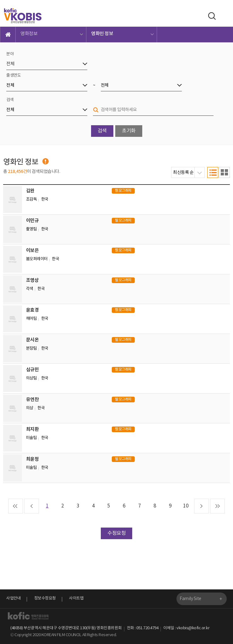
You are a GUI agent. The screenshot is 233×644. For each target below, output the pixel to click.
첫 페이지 (16, 506)
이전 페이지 (32, 506)
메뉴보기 (224, 16)
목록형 (213, 172)
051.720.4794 (147, 628)
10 (186, 506)
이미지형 (224, 172)
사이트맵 (76, 598)
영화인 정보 (102, 34)
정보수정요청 (45, 598)
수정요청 (116, 533)
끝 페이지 (217, 506)
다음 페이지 (201, 506)
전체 (10, 64)
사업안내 (14, 598)
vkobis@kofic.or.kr (193, 628)
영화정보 (29, 34)
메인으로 (8, 35)
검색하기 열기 (210, 16)
